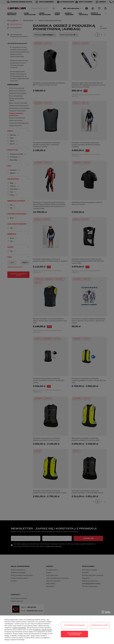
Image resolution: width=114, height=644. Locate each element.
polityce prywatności (19, 628)
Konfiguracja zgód (100, 625)
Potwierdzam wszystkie (74, 634)
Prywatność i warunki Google (42, 630)
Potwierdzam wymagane (74, 625)
